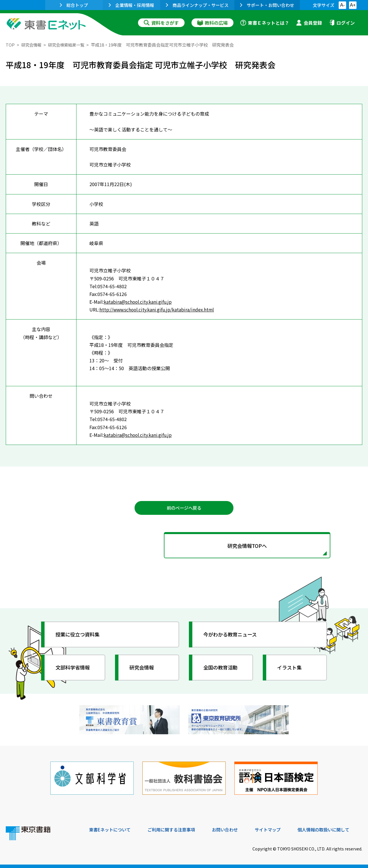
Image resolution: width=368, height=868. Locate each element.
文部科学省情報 (74, 669)
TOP (10, 45)
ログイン (342, 23)
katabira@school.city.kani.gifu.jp (139, 302)
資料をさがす (161, 23)
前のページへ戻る (184, 508)
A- (342, 5)
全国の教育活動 (222, 669)
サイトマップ (276, 829)
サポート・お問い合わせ (267, 5)
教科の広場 (212, 23)
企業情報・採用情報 (131, 5)
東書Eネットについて (111, 829)
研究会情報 (32, 45)
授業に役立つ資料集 (79, 636)
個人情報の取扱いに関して (335, 829)
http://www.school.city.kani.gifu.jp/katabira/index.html (159, 309)
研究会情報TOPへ (184, 547)
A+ (353, 5)
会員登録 (309, 23)
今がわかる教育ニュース (232, 636)
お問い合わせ (232, 829)
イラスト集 (291, 669)
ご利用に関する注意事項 (176, 829)
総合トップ (74, 5)
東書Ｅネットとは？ (265, 23)
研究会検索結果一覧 (69, 45)
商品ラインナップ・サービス (197, 5)
